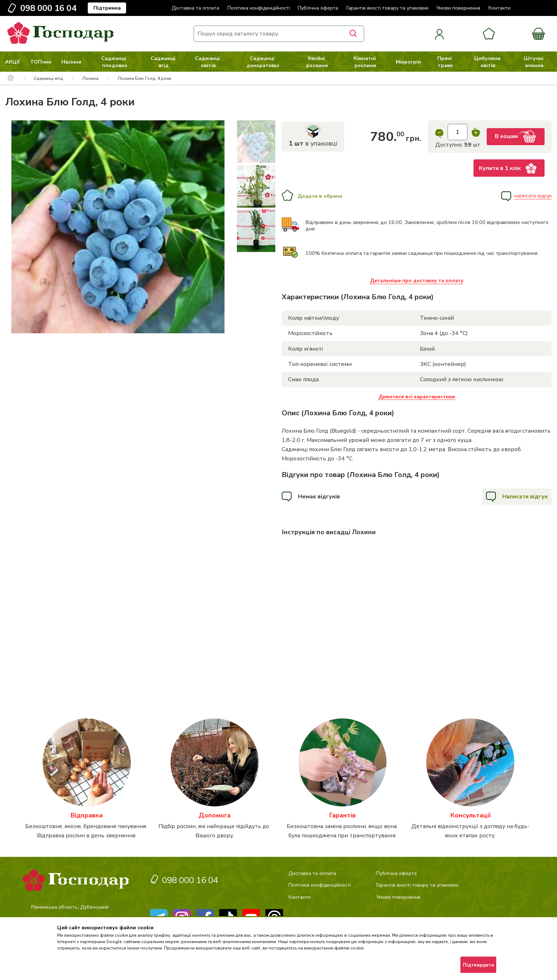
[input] (458, 132)
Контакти (499, 8)
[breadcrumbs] (11, 78)
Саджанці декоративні (263, 62)
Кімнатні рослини (365, 62)
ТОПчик (41, 62)
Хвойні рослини (317, 62)
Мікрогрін (408, 62)
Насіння (71, 62)
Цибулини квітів (488, 62)
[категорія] (87, 779)
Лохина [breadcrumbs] (90, 78)
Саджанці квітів (208, 62)
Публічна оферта (318, 8)
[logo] (60, 42)
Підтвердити (478, 965)
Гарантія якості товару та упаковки (387, 8)
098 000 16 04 (48, 8)
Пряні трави (445, 62)
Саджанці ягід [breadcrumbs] (48, 78)
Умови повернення (458, 8)
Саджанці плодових (114, 62)
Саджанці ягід (164, 62)
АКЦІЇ (12, 62)
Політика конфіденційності (259, 8)
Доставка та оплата (195, 8)
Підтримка (107, 8)
